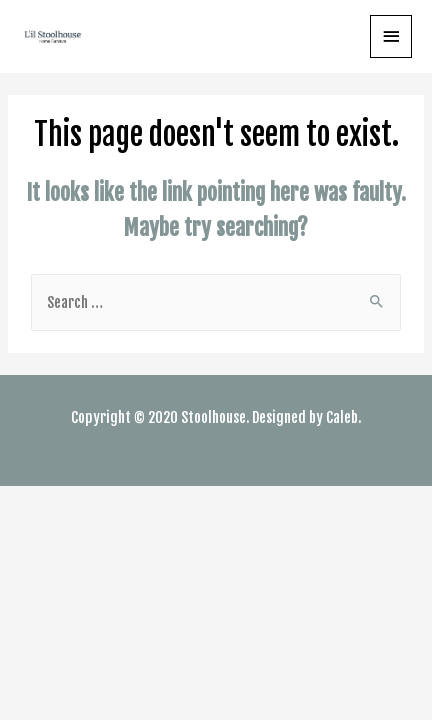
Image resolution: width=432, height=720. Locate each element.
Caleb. (343, 417)
